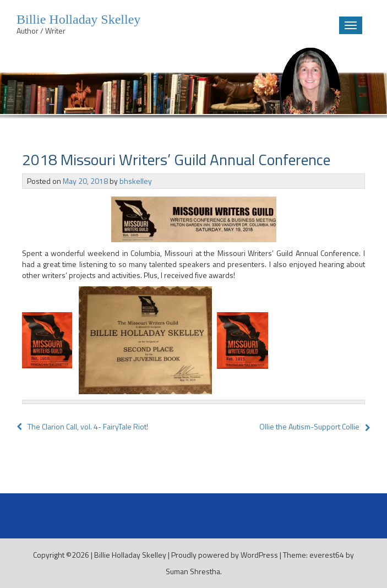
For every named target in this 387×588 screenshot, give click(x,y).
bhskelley (136, 181)
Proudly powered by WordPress (225, 555)
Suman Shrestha (193, 571)
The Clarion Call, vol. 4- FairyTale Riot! (82, 426)
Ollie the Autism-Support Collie (309, 426)
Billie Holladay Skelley (130, 555)
